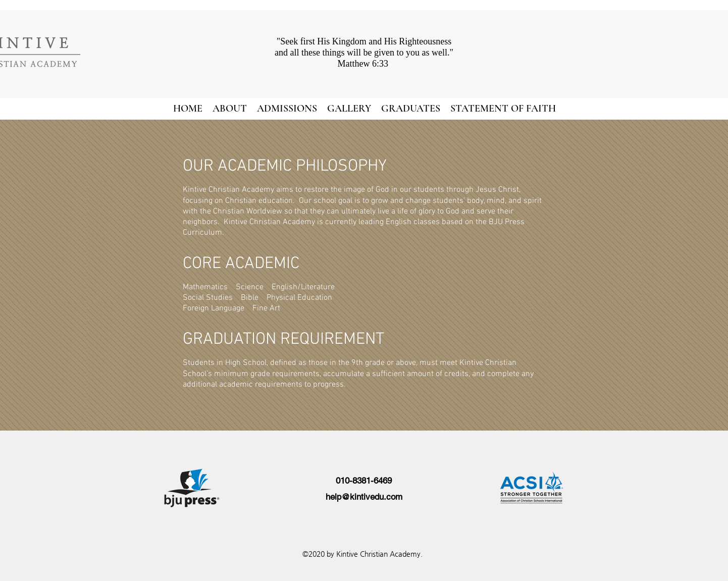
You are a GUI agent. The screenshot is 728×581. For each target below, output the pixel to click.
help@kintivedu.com (364, 497)
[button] (230, 109)
